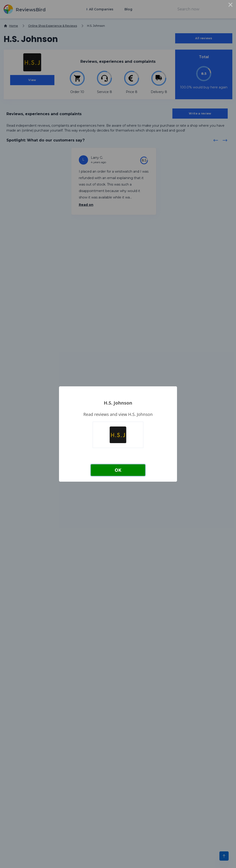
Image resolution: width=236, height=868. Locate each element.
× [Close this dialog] (230, 6)
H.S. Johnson (118, 403)
